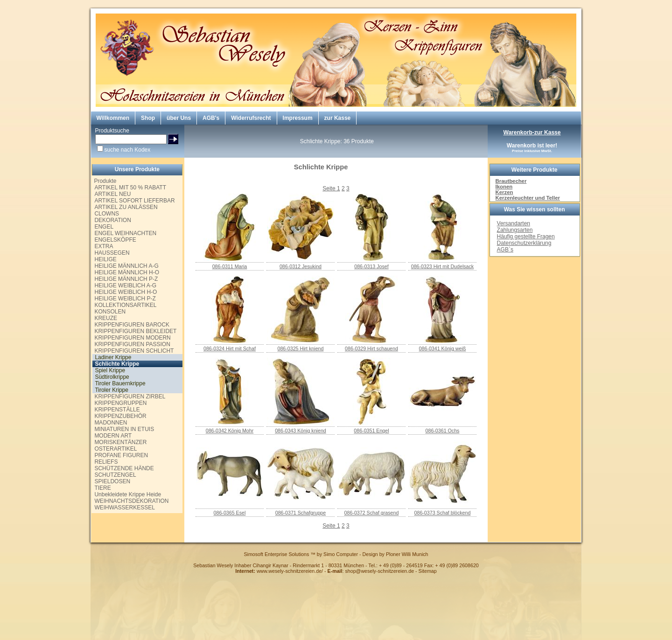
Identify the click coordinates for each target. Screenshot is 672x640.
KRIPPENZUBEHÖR (120, 416)
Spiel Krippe (110, 370)
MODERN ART (113, 436)
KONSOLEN (110, 312)
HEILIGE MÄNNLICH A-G (126, 266)
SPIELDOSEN (112, 481)
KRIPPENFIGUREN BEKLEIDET (135, 331)
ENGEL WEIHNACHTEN (125, 233)
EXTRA (104, 246)
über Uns (179, 118)
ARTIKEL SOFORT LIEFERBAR (134, 201)
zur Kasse (338, 118)
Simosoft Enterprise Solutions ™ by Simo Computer (301, 554)
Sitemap (428, 571)
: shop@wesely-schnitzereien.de (371, 571)
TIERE (102, 488)
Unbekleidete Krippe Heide (128, 494)
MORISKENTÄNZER (120, 442)
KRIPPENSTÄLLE (117, 410)
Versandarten (514, 223)
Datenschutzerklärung (524, 243)
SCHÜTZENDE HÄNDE (124, 468)
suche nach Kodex (128, 150)
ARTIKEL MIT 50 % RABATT (130, 188)
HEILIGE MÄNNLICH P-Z (126, 279)
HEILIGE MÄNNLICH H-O (127, 272)
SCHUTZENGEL (115, 475)
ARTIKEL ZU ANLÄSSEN (126, 207)
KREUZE (106, 318)
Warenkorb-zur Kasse (532, 132)
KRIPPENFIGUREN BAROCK (132, 325)
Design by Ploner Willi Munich (395, 554)
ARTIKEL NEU (112, 194)
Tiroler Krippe (112, 390)
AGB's (211, 118)
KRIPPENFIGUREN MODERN (132, 338)
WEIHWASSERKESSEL (125, 508)
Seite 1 (331, 188)
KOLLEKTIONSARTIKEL (125, 305)
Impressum (298, 118)
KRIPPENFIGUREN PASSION (132, 344)
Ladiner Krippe (113, 357)
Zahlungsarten (515, 230)
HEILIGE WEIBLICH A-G (125, 285)
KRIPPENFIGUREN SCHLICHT (134, 351)
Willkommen (113, 118)
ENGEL (104, 227)
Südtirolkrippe (112, 377)
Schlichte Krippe (117, 364)
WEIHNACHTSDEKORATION (131, 501)
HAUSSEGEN (112, 253)
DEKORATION (112, 220)
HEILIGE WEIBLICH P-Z (125, 299)
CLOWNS (107, 214)
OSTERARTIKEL (115, 449)
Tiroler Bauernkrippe (120, 383)
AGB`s (505, 250)
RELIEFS (106, 462)
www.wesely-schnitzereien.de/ (290, 571)
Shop (148, 118)
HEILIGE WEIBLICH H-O (126, 292)
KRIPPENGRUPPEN (120, 403)
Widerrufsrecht (251, 118)
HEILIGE (105, 259)
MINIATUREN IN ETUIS (124, 429)
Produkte (105, 181)
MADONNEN (111, 423)
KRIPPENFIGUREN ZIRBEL (130, 397)
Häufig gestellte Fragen (526, 237)
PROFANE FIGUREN (121, 455)
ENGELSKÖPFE (115, 240)
